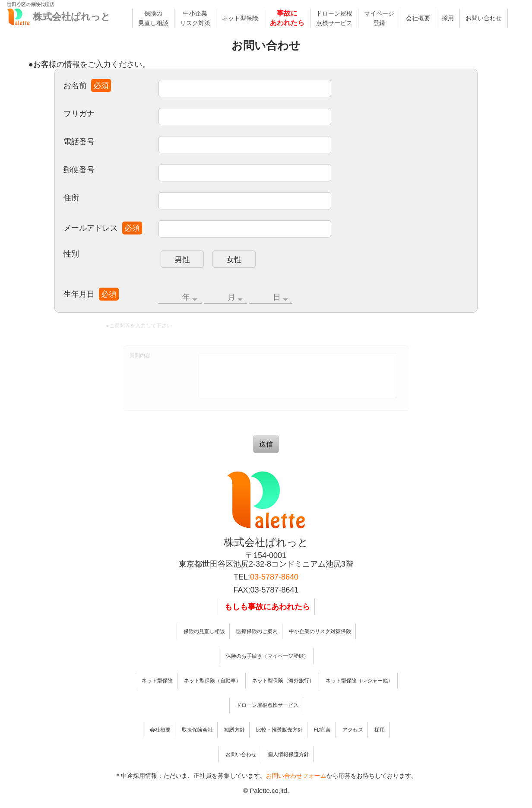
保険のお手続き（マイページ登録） (267, 669)
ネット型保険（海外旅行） (283, 694)
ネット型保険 (240, 18)
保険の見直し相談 (153, 18)
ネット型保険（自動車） (212, 694)
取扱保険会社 (197, 743)
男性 (187, 256)
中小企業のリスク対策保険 (320, 644)
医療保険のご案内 (257, 644)
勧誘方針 (234, 743)
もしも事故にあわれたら (267, 620)
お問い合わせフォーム (296, 789)
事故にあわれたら (287, 18)
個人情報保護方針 (288, 767)
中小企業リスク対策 (195, 18)
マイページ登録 (379, 18)
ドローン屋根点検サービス (334, 18)
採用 (448, 18)
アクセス (353, 743)
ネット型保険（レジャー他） (359, 694)
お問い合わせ (484, 18)
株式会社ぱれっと (72, 17)
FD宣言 (323, 743)
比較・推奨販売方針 (279, 743)
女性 (236, 256)
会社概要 (418, 18)
